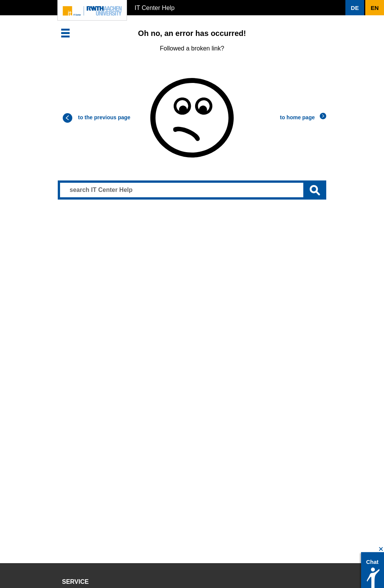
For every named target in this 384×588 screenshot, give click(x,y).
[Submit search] (315, 190)
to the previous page (104, 117)
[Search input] (192, 190)
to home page (297, 117)
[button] (355, 8)
